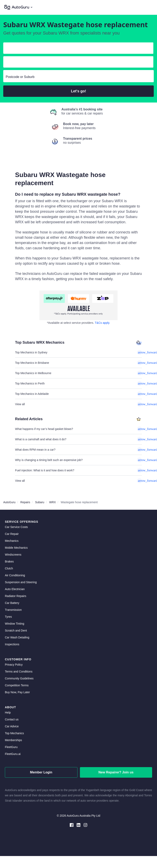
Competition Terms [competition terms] (17, 685)
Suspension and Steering (21, 582)
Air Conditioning (15, 575)
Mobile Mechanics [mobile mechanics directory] (16, 548)
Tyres (8, 617)
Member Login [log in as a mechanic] (41, 772)
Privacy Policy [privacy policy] (14, 665)
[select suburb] (78, 77)
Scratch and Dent (16, 630)
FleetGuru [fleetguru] (11, 747)
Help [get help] (8, 713)
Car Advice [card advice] (12, 726)
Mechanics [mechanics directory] (12, 541)
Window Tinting (15, 624)
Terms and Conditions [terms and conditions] (19, 672)
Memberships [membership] (13, 740)
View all (78, 404)
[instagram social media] (85, 825)
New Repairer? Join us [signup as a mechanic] (116, 772)
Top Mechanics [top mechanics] (14, 733)
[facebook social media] (72, 825)
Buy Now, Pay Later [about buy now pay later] (17, 692)
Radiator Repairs (16, 596)
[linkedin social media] (78, 825)
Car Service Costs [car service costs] (16, 527)
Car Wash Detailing (17, 637)
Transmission (13, 610)
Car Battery (12, 603)
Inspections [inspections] (12, 644)
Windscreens (13, 555)
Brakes (9, 561)
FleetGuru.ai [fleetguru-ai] (13, 754)
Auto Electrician (15, 589)
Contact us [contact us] (12, 719)
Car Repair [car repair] (12, 534)
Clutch (9, 568)
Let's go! (78, 91)
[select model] (77, 63)
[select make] (77, 49)
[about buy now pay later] (78, 305)
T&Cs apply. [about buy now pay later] (102, 323)
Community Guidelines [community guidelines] (19, 678)
